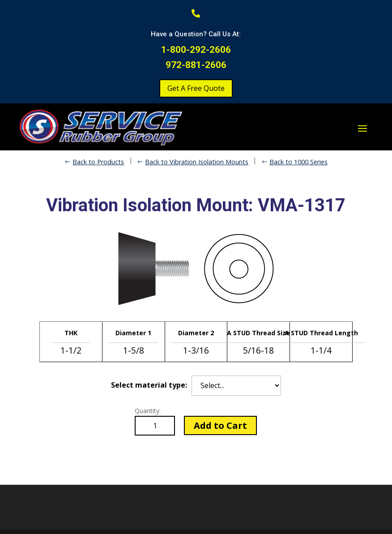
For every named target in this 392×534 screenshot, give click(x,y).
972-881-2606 (196, 65)
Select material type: (149, 385)
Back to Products (98, 162)
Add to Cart (220, 425)
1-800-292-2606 (196, 50)
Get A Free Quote (196, 88)
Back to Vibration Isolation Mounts (197, 162)
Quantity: (148, 411)
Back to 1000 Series (298, 162)
